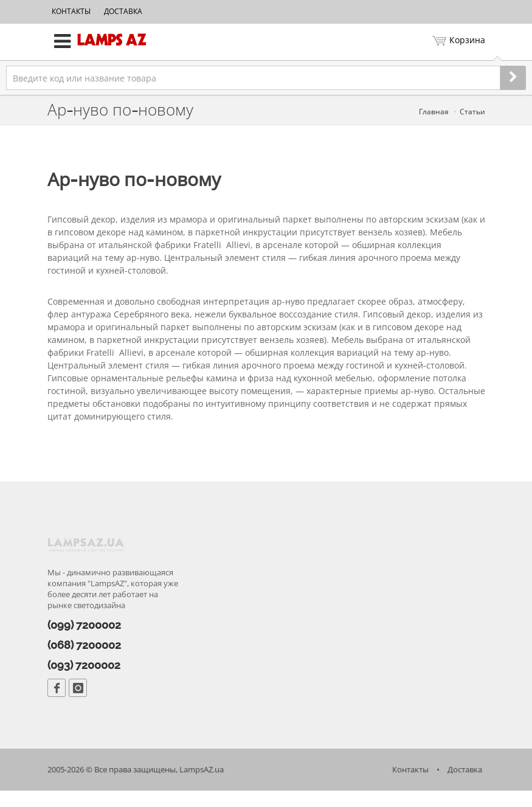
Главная (434, 112)
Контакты (71, 11)
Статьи (472, 112)
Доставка (123, 11)
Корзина (459, 41)
